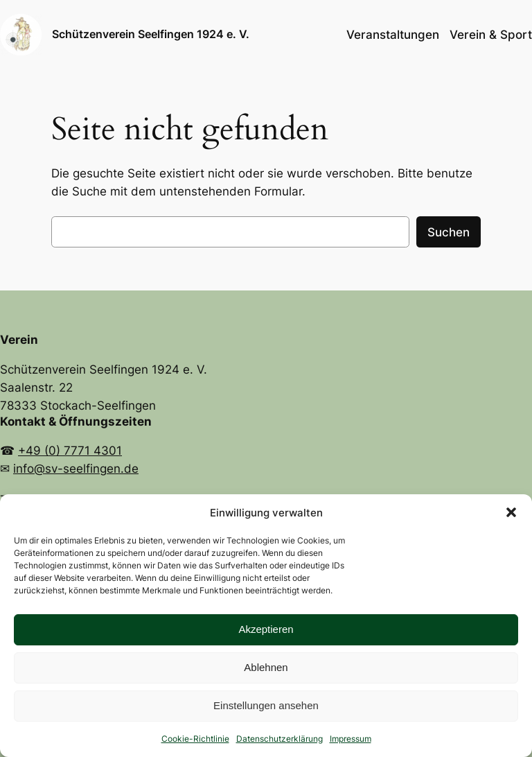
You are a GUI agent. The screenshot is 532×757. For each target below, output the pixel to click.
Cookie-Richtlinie (195, 739)
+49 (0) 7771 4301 (70, 451)
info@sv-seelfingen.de (76, 469)
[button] (511, 512)
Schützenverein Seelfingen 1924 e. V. (151, 34)
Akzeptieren (266, 629)
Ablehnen (266, 667)
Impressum (351, 739)
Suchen (449, 232)
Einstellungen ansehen (266, 705)
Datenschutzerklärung (280, 739)
